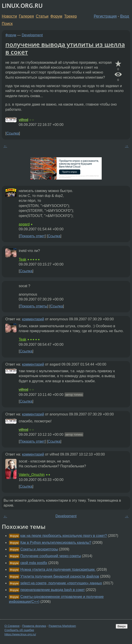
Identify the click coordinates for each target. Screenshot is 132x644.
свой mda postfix (34, 563)
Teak (23, 259)
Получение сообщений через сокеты (51, 556)
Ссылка (13, 133)
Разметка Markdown (62, 626)
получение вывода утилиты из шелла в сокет (65, 48)
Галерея (26, 16)
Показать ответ (32, 236)
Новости (9, 16)
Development (32, 35)
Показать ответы (33, 306)
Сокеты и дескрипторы (39, 549)
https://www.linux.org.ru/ (20, 634)
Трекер (71, 16)
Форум (56, 16)
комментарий (33, 319)
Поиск (7, 24)
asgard (24, 224)
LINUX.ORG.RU (22, 6)
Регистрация (105, 16)
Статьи (42, 16)
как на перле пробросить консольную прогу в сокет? (64, 536)
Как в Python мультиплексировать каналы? (56, 543)
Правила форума (34, 626)
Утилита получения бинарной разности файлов (60, 576)
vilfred (24, 120)
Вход (125, 16)
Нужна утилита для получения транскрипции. (58, 569)
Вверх (122, 626)
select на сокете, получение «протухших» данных (61, 583)
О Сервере (12, 626)
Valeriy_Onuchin (32, 475)
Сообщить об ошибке (19, 630)
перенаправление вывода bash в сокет (53, 590)
